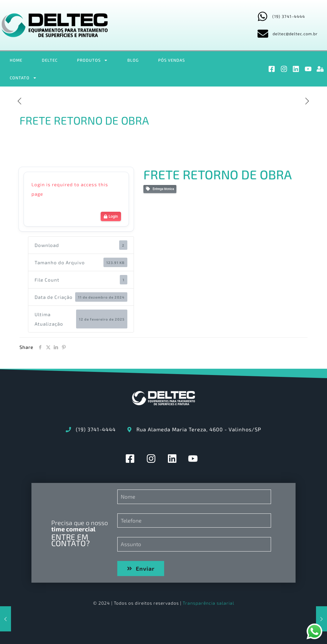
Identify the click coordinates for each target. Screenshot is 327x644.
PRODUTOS (92, 60)
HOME (16, 60)
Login (111, 216)
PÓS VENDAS (172, 60)
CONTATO (23, 78)
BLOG (133, 60)
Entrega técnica (160, 189)
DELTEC (50, 60)
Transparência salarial (208, 603)
